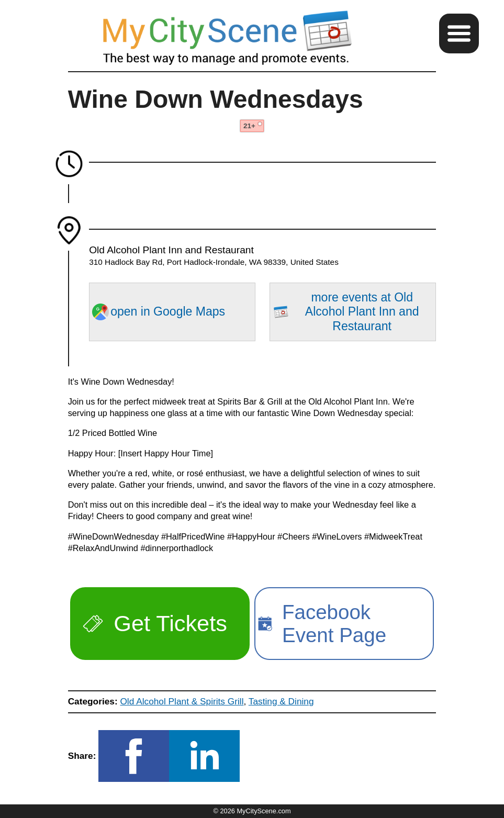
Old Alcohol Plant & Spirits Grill (182, 701)
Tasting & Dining (281, 701)
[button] (459, 33)
